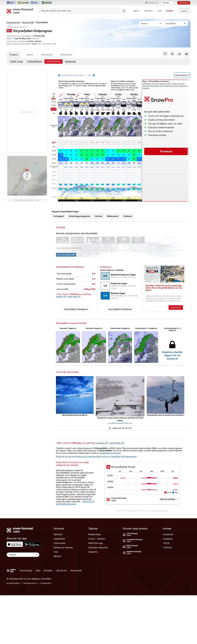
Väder (137, 11)
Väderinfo (93, 552)
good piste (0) (74, 296)
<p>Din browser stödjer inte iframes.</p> (142, 485)
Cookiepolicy (46, 583)
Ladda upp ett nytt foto (120, 428)
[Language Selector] (23, 555)
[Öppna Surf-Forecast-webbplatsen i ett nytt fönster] (11, 3)
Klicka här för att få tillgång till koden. (75, 503)
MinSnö (57, 556)
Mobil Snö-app (96, 543)
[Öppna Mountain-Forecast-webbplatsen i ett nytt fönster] (23, 3)
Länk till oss (61, 570)
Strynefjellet (42, 22)
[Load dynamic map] (27, 176)
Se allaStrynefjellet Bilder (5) (120, 423)
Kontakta (48, 570)
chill (54, 159)
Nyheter (149, 11)
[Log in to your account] (184, 11)
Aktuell (29, 55)
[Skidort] (176, 24)
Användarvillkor (13, 583)
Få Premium (184, 3)
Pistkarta (128, 216)
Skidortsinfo (66, 55)
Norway (28, 22)
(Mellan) (35, 61)
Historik (99, 216)
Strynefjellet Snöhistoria (120, 309)
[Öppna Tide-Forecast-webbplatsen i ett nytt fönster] (35, 3)
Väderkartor (71, 61)
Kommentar (76, 570)
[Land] (151, 24)
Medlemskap (94, 534)
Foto (160, 11)
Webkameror (113, 216)
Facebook (168, 534)
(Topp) (17, 61)
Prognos (14, 55)
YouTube (167, 548)
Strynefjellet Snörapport (76, 309)
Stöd (38, 570)
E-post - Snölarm (97, 539)
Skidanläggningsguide (79, 216)
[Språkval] (168, 3)
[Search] (124, 11)
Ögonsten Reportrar (98, 548)
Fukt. (54, 163)
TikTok (166, 543)
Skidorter (58, 534)
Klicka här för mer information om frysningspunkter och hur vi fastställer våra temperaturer (96, 456)
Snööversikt (60, 543)
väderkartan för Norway (110, 453)
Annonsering (26, 570)
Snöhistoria (47, 55)
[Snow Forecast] (20, 11)
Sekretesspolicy (30, 583)
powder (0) (61, 296)
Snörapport (59, 216)
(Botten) (53, 61)
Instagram (168, 539)
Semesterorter (13, 22)
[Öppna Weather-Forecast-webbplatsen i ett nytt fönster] (47, 3)
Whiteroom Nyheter (63, 548)
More (54, 127)
